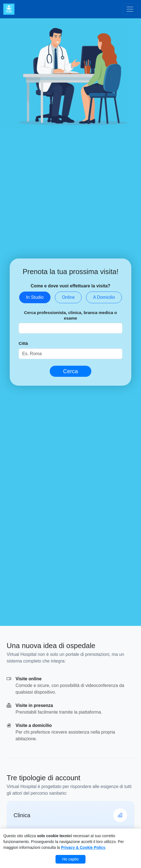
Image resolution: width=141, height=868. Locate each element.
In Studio (35, 297)
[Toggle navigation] (130, 9)
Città (23, 343)
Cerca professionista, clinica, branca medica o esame (70, 315)
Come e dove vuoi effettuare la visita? (70, 286)
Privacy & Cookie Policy (83, 847)
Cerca (70, 371)
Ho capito (70, 859)
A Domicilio (104, 297)
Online (68, 297)
